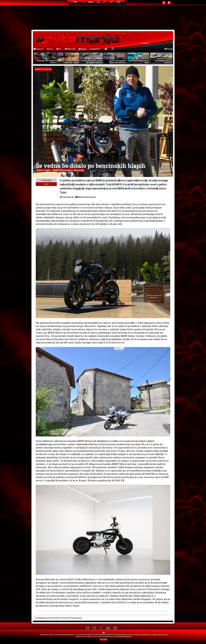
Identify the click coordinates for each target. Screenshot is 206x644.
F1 (59, 49)
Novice (48, 69)
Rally (83, 49)
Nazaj (168, 49)
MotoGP (70, 49)
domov (38, 69)
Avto (50, 49)
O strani (95, 49)
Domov (38, 49)
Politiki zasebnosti (125, 637)
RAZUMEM (104, 639)
